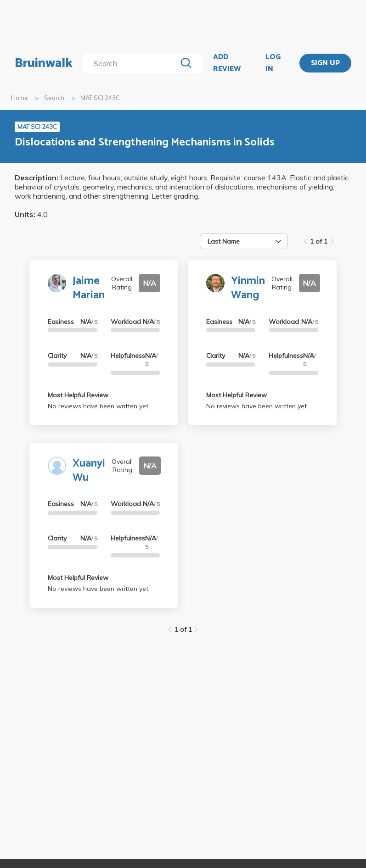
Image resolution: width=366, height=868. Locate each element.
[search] (132, 63)
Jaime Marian (89, 288)
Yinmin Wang (248, 288)
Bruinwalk (44, 63)
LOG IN (273, 63)
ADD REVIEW (227, 63)
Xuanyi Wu (89, 471)
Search (54, 98)
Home (20, 98)
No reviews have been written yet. (99, 406)
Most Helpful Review (78, 395)
